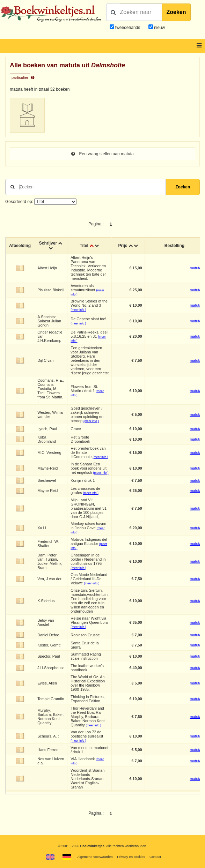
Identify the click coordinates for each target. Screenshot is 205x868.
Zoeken (176, 12)
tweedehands (128, 28)
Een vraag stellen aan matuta (102, 154)
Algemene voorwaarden (95, 857)
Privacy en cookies (131, 857)
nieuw (159, 28)
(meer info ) (78, 310)
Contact (155, 857)
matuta (195, 268)
